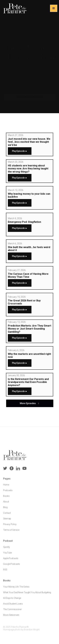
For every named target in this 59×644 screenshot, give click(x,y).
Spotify (7, 549)
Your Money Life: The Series (16, 589)
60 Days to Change (12, 600)
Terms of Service (11, 532)
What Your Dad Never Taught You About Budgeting (27, 594)
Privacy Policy (10, 526)
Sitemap (7, 521)
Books (6, 498)
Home (6, 487)
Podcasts (8, 492)
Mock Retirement (11, 617)
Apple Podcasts (11, 560)
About (6, 504)
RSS (5, 572)
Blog (5, 509)
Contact (7, 515)
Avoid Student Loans (13, 606)
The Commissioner (12, 611)
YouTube (7, 555)
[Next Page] (30, 403)
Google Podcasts (12, 566)
